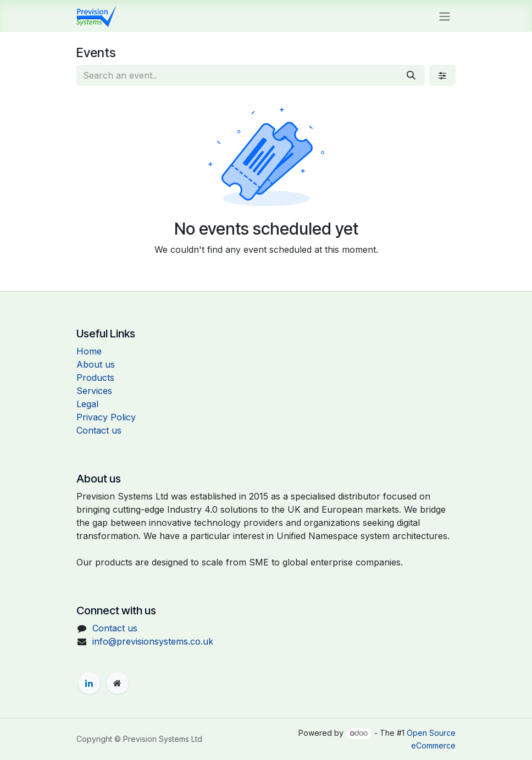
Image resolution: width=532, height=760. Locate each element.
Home (89, 351)
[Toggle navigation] (445, 16)
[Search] (411, 75)
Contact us (99, 430)
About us (96, 364)
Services (94, 391)
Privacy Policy (106, 417)
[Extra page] (118, 683)
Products (95, 378)
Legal (87, 404)
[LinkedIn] (89, 683)
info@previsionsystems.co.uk (153, 641)
